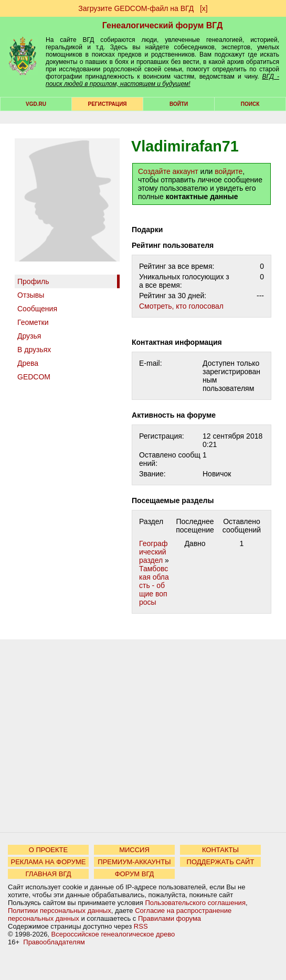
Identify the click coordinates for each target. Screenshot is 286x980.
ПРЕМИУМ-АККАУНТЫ (134, 862)
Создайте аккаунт (168, 171)
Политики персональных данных (60, 911)
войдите (229, 171)
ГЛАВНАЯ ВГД (49, 874)
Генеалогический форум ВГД (163, 25)
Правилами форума (170, 918)
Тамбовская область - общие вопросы (154, 585)
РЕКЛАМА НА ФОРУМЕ (48, 862)
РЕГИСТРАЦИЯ (108, 104)
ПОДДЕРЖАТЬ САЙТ (221, 862)
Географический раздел (153, 552)
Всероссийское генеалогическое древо (113, 934)
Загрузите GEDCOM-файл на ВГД (136, 8)
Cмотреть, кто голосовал (181, 306)
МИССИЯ (134, 850)
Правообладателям (54, 942)
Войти (179, 104)
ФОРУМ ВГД (135, 874)
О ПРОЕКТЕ (48, 850)
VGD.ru (36, 104)
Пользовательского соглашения (195, 903)
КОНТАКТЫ (220, 850)
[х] (204, 8)
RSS (141, 926)
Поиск (250, 104)
